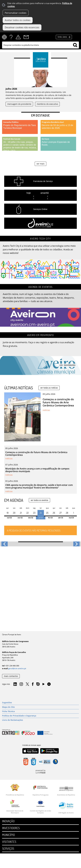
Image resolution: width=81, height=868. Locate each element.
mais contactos (11, 676)
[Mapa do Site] (40, 707)
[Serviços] (58, 144)
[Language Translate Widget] (5, 37)
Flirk (49, 684)
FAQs (11, 37)
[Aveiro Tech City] (40, 257)
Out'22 (9, 518)
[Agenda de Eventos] (40, 305)
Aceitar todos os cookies (18, 20)
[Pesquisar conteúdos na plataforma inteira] (75, 45)
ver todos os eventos (39, 500)
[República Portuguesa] (40, 790)
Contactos (26, 37)
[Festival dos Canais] (20, 144)
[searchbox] (40, 45)
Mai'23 (71, 518)
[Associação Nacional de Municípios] (15, 807)
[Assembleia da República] (66, 791)
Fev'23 (50, 518)
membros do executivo (47, 104)
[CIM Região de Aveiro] (66, 808)
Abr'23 (61, 518)
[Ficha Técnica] (40, 711)
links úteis (62, 37)
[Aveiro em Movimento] (40, 354)
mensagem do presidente (19, 104)
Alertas (18, 37)
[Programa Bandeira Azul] (58, 127)
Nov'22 (20, 518)
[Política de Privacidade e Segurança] (40, 716)
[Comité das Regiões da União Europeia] (40, 807)
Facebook (33, 684)
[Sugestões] (40, 703)
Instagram (21, 684)
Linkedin (15, 684)
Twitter (27, 684)
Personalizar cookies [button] (16, 13)
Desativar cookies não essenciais (22, 27)
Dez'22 (31, 518)
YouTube (44, 685)
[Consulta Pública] (20, 127)
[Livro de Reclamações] (40, 720)
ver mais (40, 164)
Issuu (38, 684)
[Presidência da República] (15, 790)
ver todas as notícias (49, 388)
